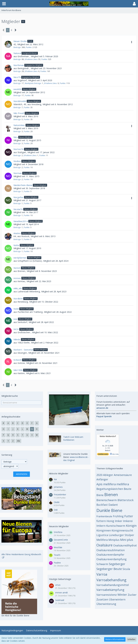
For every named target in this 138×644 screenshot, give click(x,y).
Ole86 (57, 502)
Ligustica (102, 535)
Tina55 (57, 555)
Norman (18, 173)
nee (15, 319)
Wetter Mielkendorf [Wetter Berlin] (108, 436)
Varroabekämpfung (110, 590)
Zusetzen (102, 599)
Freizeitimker (60, 495)
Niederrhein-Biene (23, 185)
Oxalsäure (104, 545)
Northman (19, 65)
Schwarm (102, 564)
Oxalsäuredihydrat (125, 545)
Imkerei (128, 521)
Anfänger (102, 479)
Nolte (16, 245)
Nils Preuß (19, 113)
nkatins (17, 233)
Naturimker (19, 125)
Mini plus (127, 540)
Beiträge (17, 47)
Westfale (58, 547)
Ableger (108, 475)
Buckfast (102, 505)
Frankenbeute (104, 516)
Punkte (29, 47)
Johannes (58, 487)
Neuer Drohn (20, 41)
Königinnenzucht (122, 530)
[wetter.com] (103, 455)
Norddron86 (20, 101)
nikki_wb (18, 288)
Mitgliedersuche (10, 396)
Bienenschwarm (107, 500)
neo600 (17, 89)
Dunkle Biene (109, 510)
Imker (119, 521)
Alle (18, 441)
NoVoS (17, 268)
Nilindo (17, 339)
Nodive (17, 161)
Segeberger (117, 564)
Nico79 (17, 77)
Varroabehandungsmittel (113, 585)
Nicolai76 (18, 209)
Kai (55, 479)
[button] (4, 4)
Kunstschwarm (116, 526)
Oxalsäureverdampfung (111, 559)
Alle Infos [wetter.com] (114, 454)
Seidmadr (60, 600)
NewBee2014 (21, 221)
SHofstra (58, 532)
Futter (129, 516)
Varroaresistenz (107, 595)
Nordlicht (18, 299)
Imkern (101, 526)
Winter (122, 595)
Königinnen (104, 530)
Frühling (118, 516)
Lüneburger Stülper (121, 535)
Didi (56, 510)
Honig (110, 521)
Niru (16, 137)
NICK (16, 329)
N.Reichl (18, 360)
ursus (58, 585)
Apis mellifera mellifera (113, 484)
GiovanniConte (61, 540)
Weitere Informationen (115, 639)
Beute (128, 489)
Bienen (111, 494)
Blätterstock (126, 500)
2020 (99, 475)
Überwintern (117, 599)
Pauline (57, 563)
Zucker (132, 595)
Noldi (16, 309)
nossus (17, 278)
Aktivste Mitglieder (59, 473)
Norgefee (18, 197)
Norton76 (18, 149)
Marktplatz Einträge (33, 83)
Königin (131, 526)
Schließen (131, 639)
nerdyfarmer (20, 258)
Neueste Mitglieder (59, 526)
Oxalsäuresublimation (111, 550)
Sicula (126, 569)
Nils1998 (18, 370)
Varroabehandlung (111, 580)
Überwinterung (106, 604)
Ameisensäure (123, 475)
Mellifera (102, 540)
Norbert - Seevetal (23, 350)
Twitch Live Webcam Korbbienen (73, 438)
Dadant (113, 505)
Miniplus (114, 540)
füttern (101, 521)
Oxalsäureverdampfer (110, 555)
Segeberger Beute (109, 569)
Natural (17, 53)
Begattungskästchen (110, 489)
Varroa (102, 574)
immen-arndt (61, 593)
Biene (100, 495)
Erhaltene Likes (31, 59)
